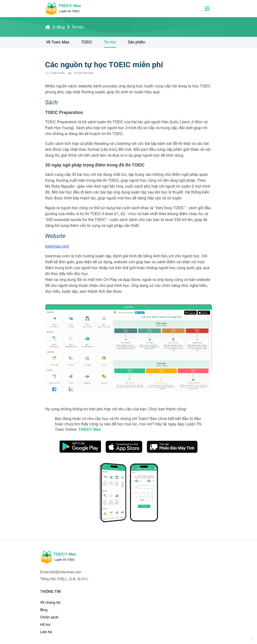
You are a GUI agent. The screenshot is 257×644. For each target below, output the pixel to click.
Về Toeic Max (58, 42)
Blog (44, 610)
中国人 (62, 579)
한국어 (82, 579)
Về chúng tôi (50, 602)
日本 (72, 579)
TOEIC (87, 42)
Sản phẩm (137, 42)
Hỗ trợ (45, 625)
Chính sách (49, 617)
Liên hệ (46, 632)
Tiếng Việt (48, 579)
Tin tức (110, 42)
